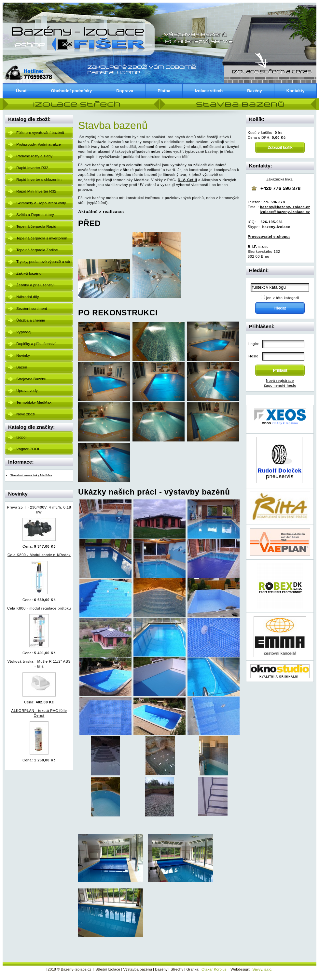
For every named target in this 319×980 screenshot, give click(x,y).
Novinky (23, 355)
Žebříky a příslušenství (35, 285)
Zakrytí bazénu (29, 273)
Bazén (22, 367)
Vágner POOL (28, 449)
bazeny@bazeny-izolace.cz (285, 207)
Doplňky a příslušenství (36, 344)
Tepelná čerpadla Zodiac (37, 250)
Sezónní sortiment (32, 308)
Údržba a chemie (31, 320)
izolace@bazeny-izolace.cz (285, 212)
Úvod (21, 91)
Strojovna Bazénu (31, 379)
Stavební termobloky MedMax (31, 475)
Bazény (255, 91)
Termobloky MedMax (34, 402)
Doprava (125, 91)
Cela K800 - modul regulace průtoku (39, 608)
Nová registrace (280, 381)
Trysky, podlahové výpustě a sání (44, 261)
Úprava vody (27, 390)
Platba (164, 91)
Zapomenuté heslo (280, 385)
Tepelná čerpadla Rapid (36, 226)
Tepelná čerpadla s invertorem (42, 238)
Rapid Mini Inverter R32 (36, 191)
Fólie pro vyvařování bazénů (40, 132)
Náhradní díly (28, 297)
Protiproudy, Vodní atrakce (39, 144)
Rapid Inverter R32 (32, 168)
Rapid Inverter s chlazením (39, 179)
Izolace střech (209, 91)
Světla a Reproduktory (35, 215)
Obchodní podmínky (72, 91)
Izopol (21, 437)
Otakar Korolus (214, 969)
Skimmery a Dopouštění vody (41, 203)
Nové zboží (26, 414)
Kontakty (296, 91)
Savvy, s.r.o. (262, 969)
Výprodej (24, 332)
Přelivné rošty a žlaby (34, 156)
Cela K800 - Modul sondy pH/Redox (39, 555)
